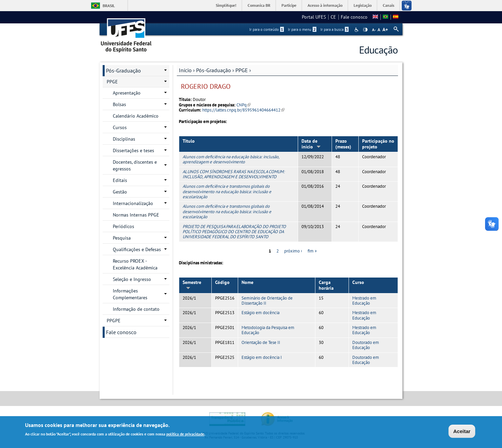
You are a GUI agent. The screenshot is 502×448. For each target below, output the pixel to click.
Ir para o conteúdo (267, 29)
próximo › (293, 251)
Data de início (311, 144)
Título (189, 141)
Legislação (363, 5)
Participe (289, 5)
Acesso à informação (325, 5)
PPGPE (114, 321)
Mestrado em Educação (364, 301)
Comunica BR (259, 5)
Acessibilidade (357, 30)
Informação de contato (136, 309)
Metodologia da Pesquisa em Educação (268, 330)
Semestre (192, 284)
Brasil (109, 6)
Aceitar (462, 432)
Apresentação (127, 93)
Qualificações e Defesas (137, 249)
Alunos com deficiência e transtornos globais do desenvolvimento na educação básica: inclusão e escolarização (227, 191)
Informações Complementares (130, 294)
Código (222, 282)
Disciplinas (124, 139)
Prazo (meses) (343, 144)
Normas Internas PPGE (136, 215)
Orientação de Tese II (261, 342)
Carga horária (326, 285)
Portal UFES (314, 17)
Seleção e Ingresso (132, 279)
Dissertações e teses (133, 150)
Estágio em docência (260, 313)
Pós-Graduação (214, 70)
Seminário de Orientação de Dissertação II (267, 301)
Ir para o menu (302, 29)
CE (333, 17)
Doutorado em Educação (366, 345)
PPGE (242, 70)
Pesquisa (122, 238)
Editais (120, 180)
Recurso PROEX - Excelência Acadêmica (135, 264)
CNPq (244, 105)
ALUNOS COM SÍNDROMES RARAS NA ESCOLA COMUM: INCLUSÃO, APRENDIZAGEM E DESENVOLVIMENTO (234, 174)
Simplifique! (226, 5)
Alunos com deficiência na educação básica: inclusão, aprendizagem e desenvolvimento (231, 159)
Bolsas (119, 104)
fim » (312, 251)
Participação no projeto (378, 144)
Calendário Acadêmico (136, 116)
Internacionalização (133, 203)
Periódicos (123, 226)
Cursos (120, 127)
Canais (389, 5)
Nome (247, 282)
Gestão (120, 192)
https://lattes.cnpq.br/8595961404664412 (243, 110)
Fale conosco (354, 17)
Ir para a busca (334, 29)
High (365, 30)
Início (185, 70)
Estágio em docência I (262, 357)
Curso (358, 282)
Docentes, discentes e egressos (135, 165)
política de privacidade (185, 435)
